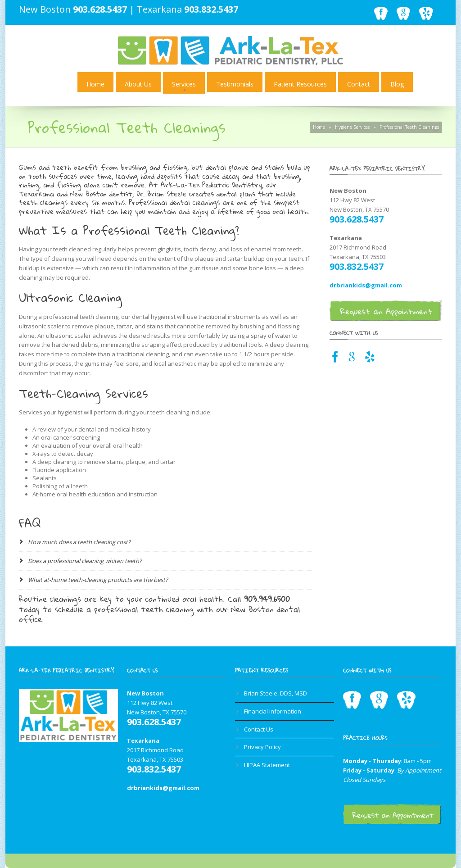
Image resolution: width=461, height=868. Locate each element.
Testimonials (235, 84)
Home (95, 84)
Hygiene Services (352, 127)
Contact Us (259, 729)
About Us (138, 84)
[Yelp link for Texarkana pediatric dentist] (370, 359)
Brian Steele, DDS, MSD (276, 693)
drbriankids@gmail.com (366, 285)
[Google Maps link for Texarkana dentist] (352, 359)
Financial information (273, 711)
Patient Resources (300, 84)
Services (184, 84)
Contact (359, 84)
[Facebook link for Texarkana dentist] (335, 359)
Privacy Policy (262, 747)
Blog (397, 84)
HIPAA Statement (267, 765)
